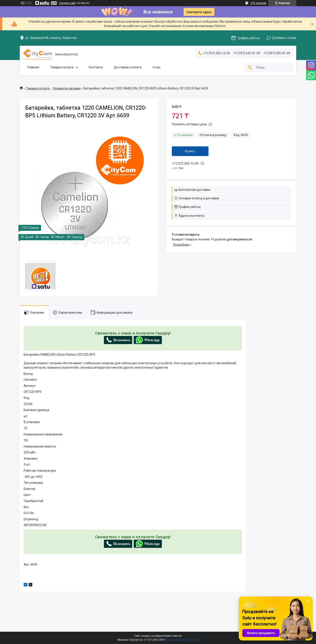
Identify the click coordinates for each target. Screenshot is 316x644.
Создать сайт (67, 3)
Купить (190, 151)
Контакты (96, 67)
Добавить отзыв (284, 38)
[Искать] (250, 68)
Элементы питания (67, 88)
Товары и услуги (62, 67)
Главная (33, 67)
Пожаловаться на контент (182, 640)
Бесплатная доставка (194, 190)
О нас (156, 67)
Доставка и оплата (128, 67)
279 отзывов (258, 3)
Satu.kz (177, 636)
